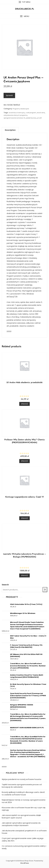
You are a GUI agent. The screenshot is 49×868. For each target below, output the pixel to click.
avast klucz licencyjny (17, 113)
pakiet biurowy (31, 118)
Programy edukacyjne (21, 109)
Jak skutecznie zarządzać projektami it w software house (24, 832)
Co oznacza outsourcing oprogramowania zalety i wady (24, 847)
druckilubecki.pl (25, 9)
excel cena (41, 113)
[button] (24, 16)
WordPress (25, 863)
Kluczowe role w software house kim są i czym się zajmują (24, 809)
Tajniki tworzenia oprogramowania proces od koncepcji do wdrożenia (22, 786)
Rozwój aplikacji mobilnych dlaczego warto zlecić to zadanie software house (23, 793)
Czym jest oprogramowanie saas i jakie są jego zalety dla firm (23, 840)
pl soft (39, 118)
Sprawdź (9, 95)
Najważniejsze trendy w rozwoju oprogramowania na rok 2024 (24, 801)
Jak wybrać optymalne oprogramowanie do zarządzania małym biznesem (21, 824)
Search (5, 585)
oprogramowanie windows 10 (14, 118)
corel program (31, 113)
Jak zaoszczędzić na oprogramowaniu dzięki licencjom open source (21, 816)
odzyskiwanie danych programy (15, 115)
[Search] (45, 590)
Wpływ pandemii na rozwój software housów (22, 779)
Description (10, 130)
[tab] (10, 130)
